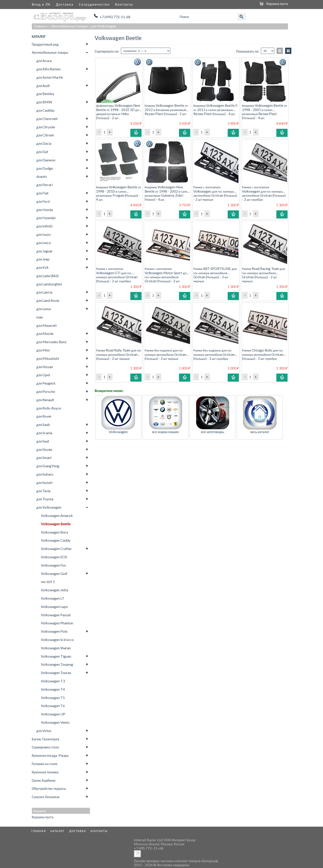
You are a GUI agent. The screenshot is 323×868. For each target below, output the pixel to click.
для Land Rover (48, 300)
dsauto (42, 176)
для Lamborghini (49, 284)
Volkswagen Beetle (56, 524)
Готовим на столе (45, 764)
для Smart (44, 457)
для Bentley (45, 94)
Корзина (40, 811)
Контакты (124, 4)
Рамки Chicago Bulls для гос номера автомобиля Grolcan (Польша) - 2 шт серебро (263, 354)
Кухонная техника (45, 772)
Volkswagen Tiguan (56, 656)
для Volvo (44, 731)
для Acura (44, 61)
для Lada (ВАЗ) (47, 276)
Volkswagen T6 (53, 706)
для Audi (43, 86)
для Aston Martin (50, 77)
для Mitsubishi (48, 358)
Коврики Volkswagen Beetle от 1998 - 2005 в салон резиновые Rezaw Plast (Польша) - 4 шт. (265, 112)
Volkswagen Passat (56, 615)
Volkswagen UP (53, 714)
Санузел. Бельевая (46, 797)
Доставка (65, 4)
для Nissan (45, 367)
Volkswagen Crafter (56, 549)
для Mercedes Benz (52, 342)
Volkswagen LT (53, 598)
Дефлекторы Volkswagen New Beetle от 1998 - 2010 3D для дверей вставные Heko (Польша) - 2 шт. (118, 112)
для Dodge (45, 168)
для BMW (44, 102)
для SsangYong (48, 466)
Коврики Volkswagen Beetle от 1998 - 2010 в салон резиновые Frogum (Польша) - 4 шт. (119, 193)
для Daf (42, 152)
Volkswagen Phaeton (57, 623)
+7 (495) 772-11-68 (115, 17)
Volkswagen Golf (54, 573)
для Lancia (44, 292)
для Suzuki (45, 482)
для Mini (43, 350)
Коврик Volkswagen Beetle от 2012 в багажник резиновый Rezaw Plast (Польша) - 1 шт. (166, 109)
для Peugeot (46, 383)
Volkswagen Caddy (56, 540)
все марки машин (165, 432)
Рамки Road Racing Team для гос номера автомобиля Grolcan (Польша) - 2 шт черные (263, 275)
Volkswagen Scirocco (57, 640)
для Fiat (43, 193)
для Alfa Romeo (49, 69)
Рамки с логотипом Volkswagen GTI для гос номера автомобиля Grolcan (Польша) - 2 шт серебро (117, 275)
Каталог (58, 831)
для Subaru (45, 474)
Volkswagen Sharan (56, 648)
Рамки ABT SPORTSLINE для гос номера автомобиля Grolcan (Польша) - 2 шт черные (215, 275)
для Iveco (44, 243)
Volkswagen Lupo (54, 606)
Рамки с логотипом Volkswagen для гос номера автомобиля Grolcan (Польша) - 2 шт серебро (264, 193)
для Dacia (44, 143)
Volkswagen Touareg (57, 664)
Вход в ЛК (41, 4)
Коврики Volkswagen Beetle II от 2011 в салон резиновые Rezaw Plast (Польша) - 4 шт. (215, 109)
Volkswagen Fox (53, 565)
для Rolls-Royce (49, 408)
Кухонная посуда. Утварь (50, 755)
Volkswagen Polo (54, 631)
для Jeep (43, 259)
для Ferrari (45, 185)
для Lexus (44, 309)
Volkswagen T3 (53, 681)
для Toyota (45, 499)
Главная (40, 26)
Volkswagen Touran (56, 673)
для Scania (44, 433)
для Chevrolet (47, 119)
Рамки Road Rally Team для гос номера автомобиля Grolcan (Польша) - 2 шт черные (119, 354)
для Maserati (47, 325)
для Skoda (44, 449)
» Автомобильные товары (68, 26)
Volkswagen (118, 432)
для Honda (45, 210)
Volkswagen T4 (53, 689)
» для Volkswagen (102, 26)
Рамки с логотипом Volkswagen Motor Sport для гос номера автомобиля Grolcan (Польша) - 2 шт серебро (166, 277)
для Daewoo (46, 160)
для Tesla (44, 491)
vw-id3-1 (48, 582)
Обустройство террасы (49, 788)
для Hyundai (46, 218)
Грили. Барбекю (44, 780)
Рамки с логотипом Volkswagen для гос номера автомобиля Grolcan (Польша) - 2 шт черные (215, 193)
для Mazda (45, 333)
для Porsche (46, 391)
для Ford (43, 201)
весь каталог (260, 432)
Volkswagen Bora (54, 532)
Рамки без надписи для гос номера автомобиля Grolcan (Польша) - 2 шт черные (165, 354)
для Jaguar (45, 251)
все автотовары (213, 432)
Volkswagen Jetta (55, 590)
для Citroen (45, 135)
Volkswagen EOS (54, 557)
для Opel (43, 375)
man (40, 317)
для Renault (45, 400)
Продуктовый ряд (45, 44)
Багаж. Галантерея (46, 739)
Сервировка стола (45, 747)
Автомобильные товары (50, 52)
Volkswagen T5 (53, 698)
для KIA (43, 267)
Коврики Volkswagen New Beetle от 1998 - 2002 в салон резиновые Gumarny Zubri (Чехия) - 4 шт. (167, 193)
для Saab (43, 424)
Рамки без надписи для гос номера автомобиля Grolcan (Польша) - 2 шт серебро (214, 354)
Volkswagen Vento (55, 722)
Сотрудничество (94, 4)
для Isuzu (44, 234)
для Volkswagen (49, 507)
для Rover (44, 416)
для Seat (43, 441)
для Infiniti (45, 226)
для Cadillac (46, 110)
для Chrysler (46, 127)
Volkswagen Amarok (57, 515)
